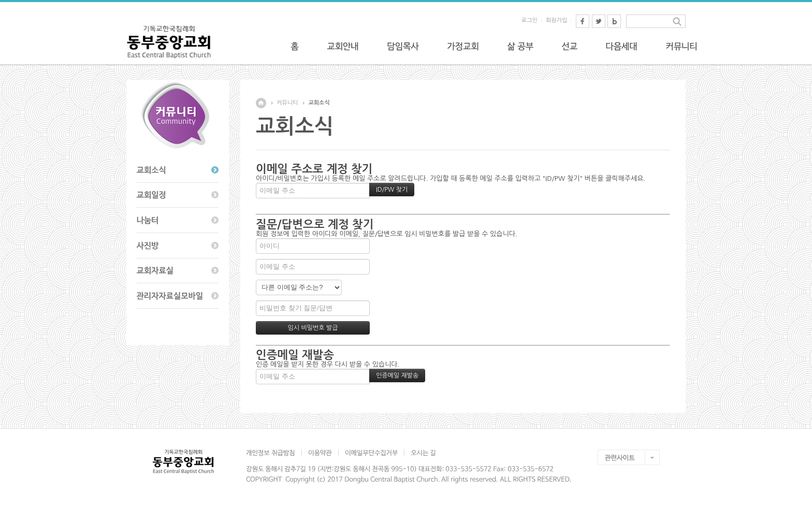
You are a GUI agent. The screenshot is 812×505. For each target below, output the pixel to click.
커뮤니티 (287, 103)
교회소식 (319, 103)
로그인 (530, 20)
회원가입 (556, 20)
